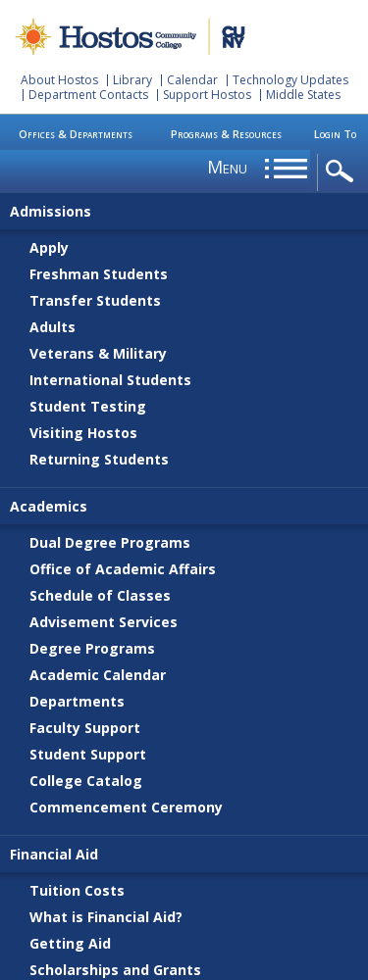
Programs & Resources (226, 134)
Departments (77, 701)
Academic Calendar (98, 675)
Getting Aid (70, 943)
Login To (335, 134)
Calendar (192, 80)
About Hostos (59, 80)
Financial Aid (54, 854)
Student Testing (88, 406)
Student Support (88, 754)
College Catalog (86, 781)
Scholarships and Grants (115, 970)
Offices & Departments (76, 134)
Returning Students (99, 459)
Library (132, 80)
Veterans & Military (98, 353)
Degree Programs (92, 648)
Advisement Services (104, 622)
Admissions (51, 211)
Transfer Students (95, 300)
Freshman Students (99, 274)
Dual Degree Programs (110, 542)
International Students (110, 380)
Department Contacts (88, 95)
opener (343, 172)
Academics (49, 506)
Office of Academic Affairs (123, 569)
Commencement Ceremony (126, 807)
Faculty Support (85, 728)
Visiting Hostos (83, 433)
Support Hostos (207, 95)
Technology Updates (290, 80)
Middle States (303, 95)
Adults (53, 327)
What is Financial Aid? (106, 917)
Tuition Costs (77, 890)
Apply (49, 247)
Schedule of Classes (100, 595)
